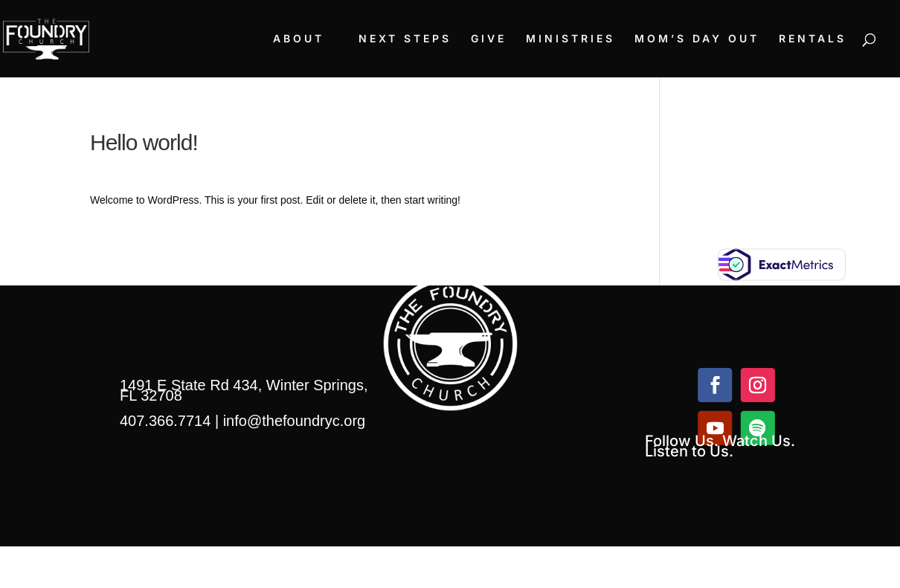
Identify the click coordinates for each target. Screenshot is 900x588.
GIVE (489, 39)
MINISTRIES (570, 39)
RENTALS (813, 39)
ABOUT (299, 39)
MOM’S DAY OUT (697, 39)
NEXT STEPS (405, 39)
